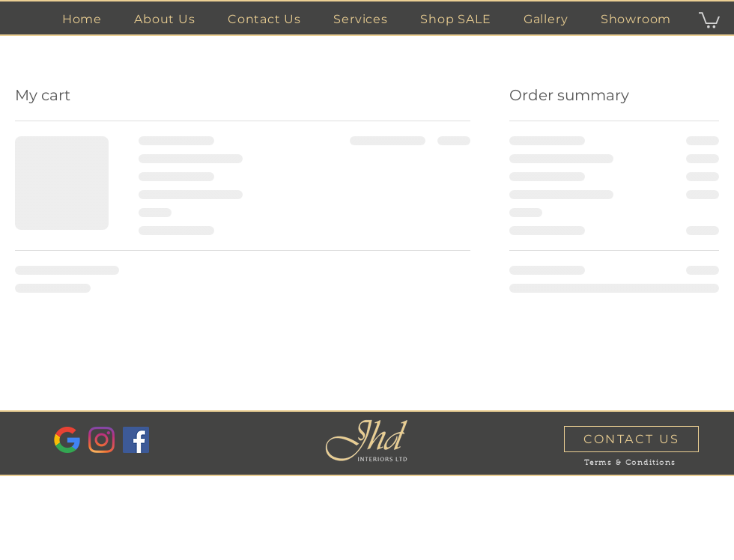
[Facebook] (136, 440)
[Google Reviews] (67, 440)
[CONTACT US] (631, 439)
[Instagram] (101, 440)
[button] (361, 19)
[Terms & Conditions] (630, 464)
